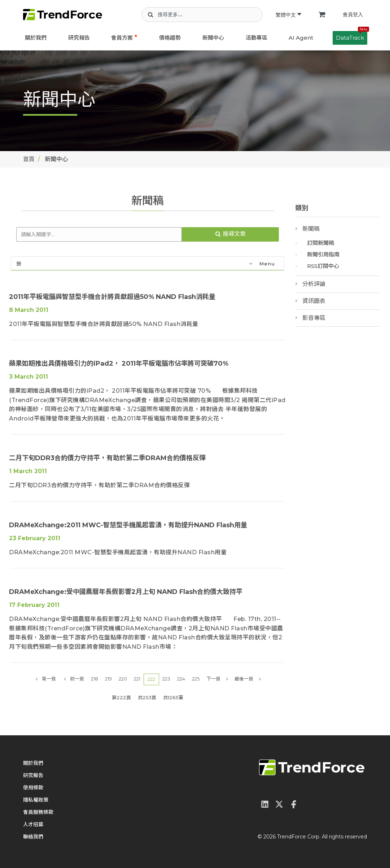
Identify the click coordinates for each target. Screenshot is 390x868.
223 (166, 679)
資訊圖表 (314, 301)
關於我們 (36, 38)
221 (137, 679)
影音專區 (314, 318)
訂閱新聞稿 (321, 243)
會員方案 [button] (122, 38)
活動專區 (257, 38)
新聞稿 (311, 229)
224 (181, 679)
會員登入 (353, 14)
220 (123, 679)
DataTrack (352, 36)
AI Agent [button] (301, 38)
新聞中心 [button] (213, 38)
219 (108, 679)
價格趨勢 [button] (170, 38)
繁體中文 (288, 15)
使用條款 (33, 788)
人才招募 (33, 824)
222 (151, 679)
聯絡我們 (33, 837)
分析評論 (314, 284)
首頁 (29, 159)
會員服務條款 (38, 812)
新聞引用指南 (323, 254)
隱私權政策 (36, 800)
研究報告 (79, 38)
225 (196, 679)
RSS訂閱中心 (323, 266)
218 (95, 679)
